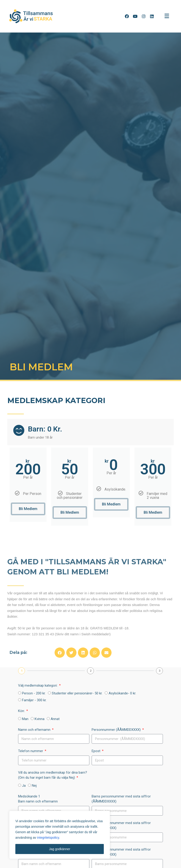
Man (25, 719)
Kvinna (40, 719)
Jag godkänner (60, 849)
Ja (24, 786)
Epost (96, 751)
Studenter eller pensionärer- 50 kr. (77, 693)
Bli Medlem (28, 509)
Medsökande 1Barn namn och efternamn (38, 799)
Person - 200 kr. (34, 693)
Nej (34, 786)
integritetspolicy (48, 838)
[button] (60, 653)
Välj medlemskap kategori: (38, 685)
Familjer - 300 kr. (34, 700)
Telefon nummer (31, 751)
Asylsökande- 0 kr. (122, 693)
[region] (60, 835)
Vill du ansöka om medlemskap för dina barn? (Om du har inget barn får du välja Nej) (53, 775)
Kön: (22, 711)
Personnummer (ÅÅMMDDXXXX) (117, 730)
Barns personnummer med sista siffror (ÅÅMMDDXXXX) (121, 799)
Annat (55, 719)
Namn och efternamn (35, 730)
